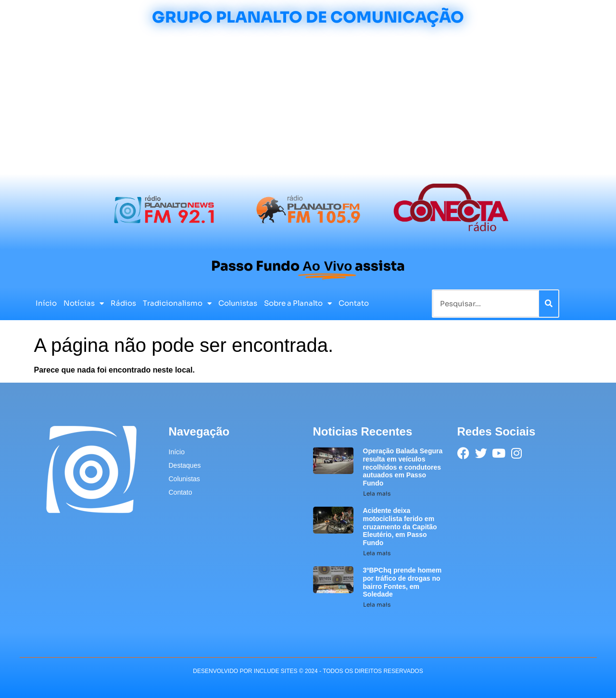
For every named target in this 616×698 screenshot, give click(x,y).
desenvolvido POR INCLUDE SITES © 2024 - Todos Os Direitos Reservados (308, 671)
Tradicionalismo (177, 304)
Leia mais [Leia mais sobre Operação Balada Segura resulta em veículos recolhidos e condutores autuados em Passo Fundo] (377, 493)
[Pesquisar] (549, 304)
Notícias (84, 304)
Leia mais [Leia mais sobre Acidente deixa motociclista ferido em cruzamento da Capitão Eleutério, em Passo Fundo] (377, 553)
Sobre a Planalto (298, 304)
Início (46, 303)
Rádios (123, 303)
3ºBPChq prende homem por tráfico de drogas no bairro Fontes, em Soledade (402, 582)
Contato (354, 303)
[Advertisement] (308, 102)
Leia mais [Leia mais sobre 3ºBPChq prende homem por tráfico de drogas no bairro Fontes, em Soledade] (377, 605)
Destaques (185, 465)
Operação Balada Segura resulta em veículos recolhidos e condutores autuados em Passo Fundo (403, 467)
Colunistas (238, 303)
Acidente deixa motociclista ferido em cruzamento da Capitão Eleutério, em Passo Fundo (400, 527)
